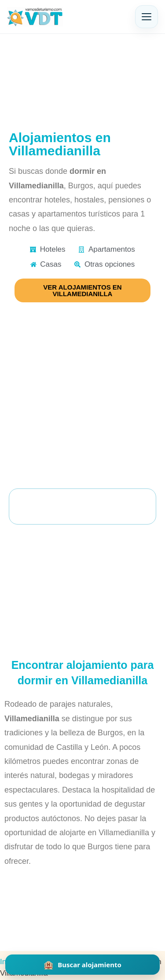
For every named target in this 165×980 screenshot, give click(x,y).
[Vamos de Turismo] (35, 17)
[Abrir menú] (147, 17)
